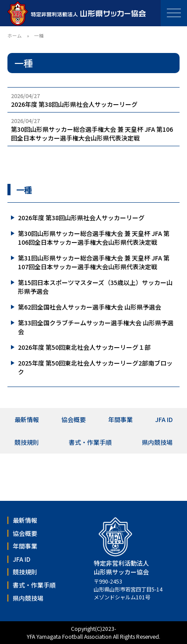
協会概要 (74, 419)
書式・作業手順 (90, 442)
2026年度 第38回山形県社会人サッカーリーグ (81, 218)
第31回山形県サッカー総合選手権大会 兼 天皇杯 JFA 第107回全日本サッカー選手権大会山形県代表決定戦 (94, 262)
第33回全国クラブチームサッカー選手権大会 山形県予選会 (96, 327)
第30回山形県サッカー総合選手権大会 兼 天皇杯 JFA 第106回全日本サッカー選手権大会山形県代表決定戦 (94, 238)
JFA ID (164, 419)
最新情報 (27, 419)
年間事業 (120, 419)
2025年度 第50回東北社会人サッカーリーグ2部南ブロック (95, 367)
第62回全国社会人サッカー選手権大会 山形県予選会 (90, 307)
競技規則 (27, 442)
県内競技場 (157, 442)
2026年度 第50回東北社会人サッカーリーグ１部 (84, 347)
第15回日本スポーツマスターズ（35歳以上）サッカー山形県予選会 (95, 287)
